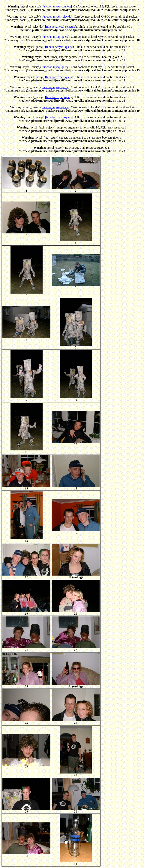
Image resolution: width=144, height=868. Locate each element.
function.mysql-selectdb (57, 17)
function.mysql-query (55, 37)
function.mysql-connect (57, 6)
